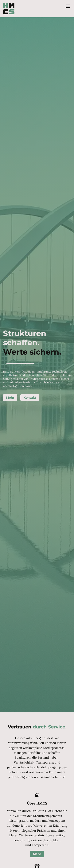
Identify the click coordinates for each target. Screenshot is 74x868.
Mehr (10, 398)
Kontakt (30, 398)
